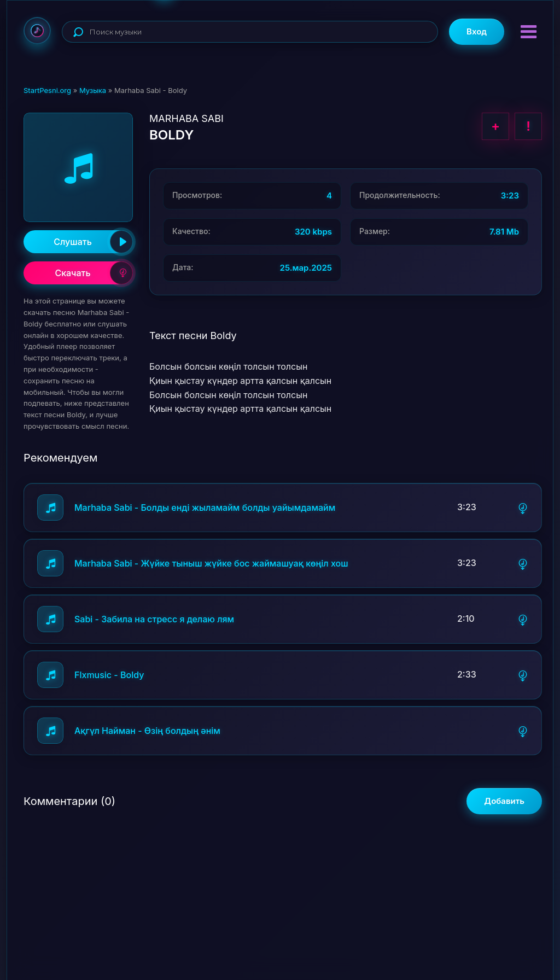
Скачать (94, 273)
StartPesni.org (47, 90)
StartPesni (37, 31)
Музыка (93, 90)
